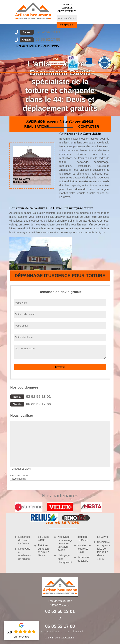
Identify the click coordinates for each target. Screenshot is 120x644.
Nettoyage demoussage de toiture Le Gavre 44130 (64, 544)
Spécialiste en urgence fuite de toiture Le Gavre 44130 (104, 550)
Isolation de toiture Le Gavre (84, 549)
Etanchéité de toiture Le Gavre (24, 540)
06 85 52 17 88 (40, 39)
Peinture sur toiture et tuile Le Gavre (44, 550)
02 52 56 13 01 (40, 32)
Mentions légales (60, 638)
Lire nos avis (21, 637)
